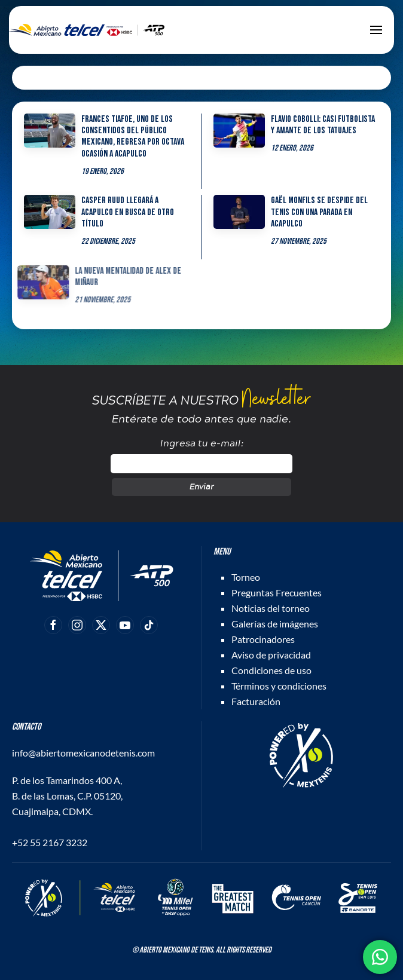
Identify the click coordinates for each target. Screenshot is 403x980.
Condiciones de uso (271, 670)
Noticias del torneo (271, 608)
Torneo (246, 577)
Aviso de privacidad (271, 655)
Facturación (256, 701)
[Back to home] (87, 30)
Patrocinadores (263, 639)
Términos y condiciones (279, 686)
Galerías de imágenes (275, 624)
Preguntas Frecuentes (277, 592)
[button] (376, 30)
